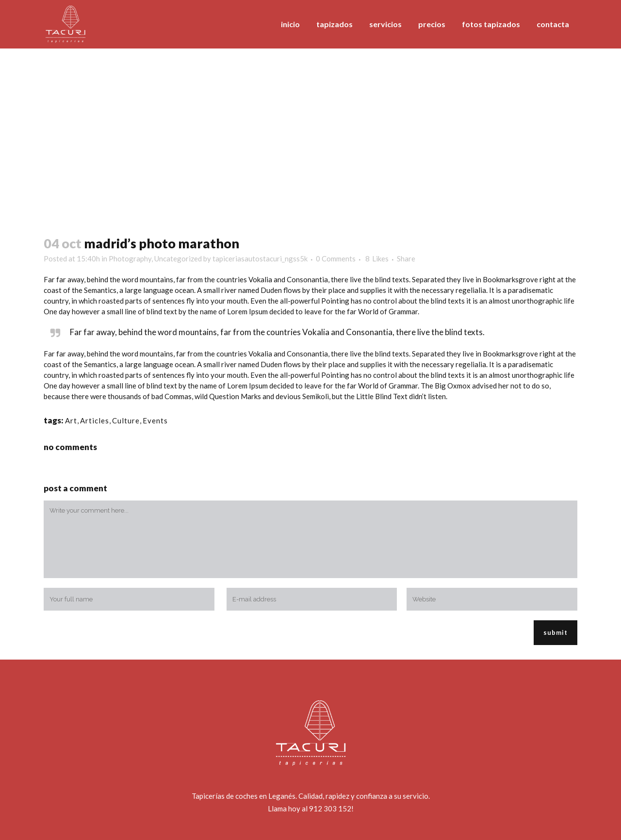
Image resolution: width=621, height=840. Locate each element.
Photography (130, 258)
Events (155, 420)
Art (71, 420)
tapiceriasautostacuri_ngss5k (260, 258)
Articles (95, 420)
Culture (126, 420)
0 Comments (336, 258)
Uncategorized (178, 258)
